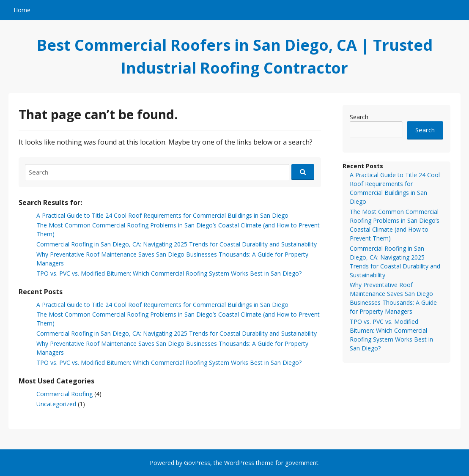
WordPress (239, 463)
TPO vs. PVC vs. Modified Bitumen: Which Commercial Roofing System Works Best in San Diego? (169, 273)
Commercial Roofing (64, 394)
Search (359, 117)
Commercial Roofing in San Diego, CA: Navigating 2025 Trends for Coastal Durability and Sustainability (177, 244)
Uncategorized (56, 404)
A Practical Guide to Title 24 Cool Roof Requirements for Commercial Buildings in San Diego (162, 215)
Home (22, 10)
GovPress (197, 463)
